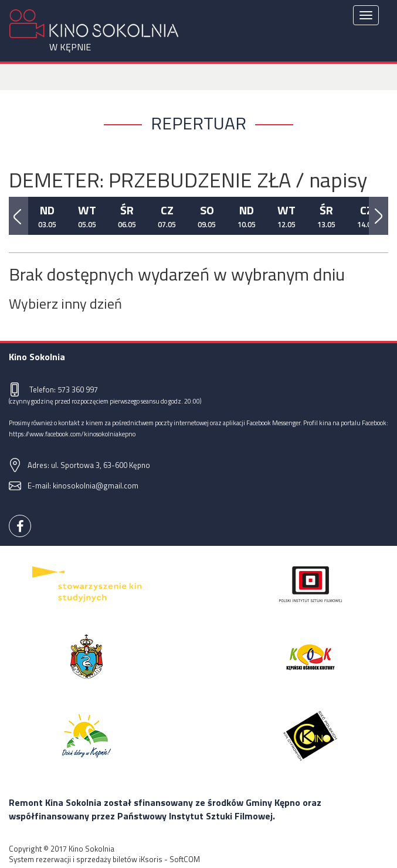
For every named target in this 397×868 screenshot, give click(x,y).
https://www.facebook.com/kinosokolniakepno (72, 434)
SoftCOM (185, 859)
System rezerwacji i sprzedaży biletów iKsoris (86, 859)
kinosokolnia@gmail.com (96, 486)
